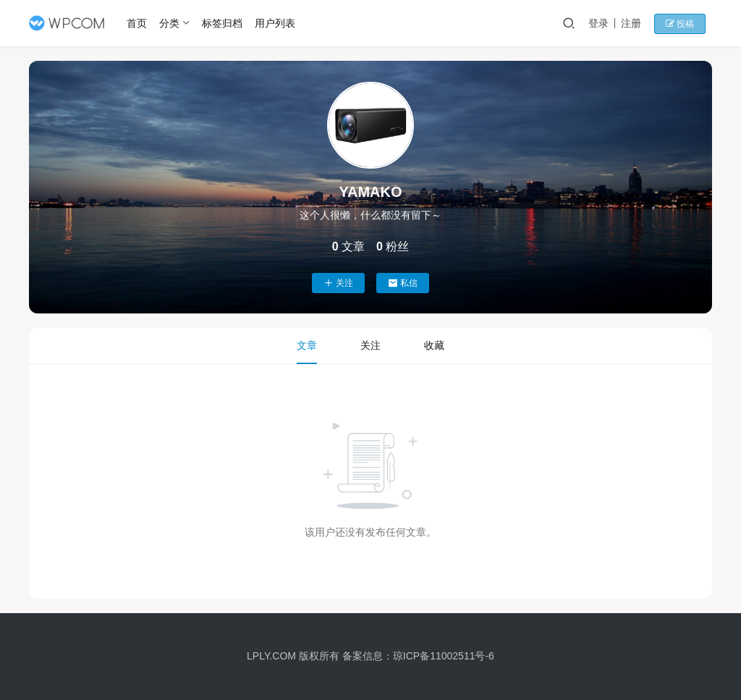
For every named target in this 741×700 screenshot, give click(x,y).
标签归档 (224, 23)
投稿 (686, 24)
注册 (639, 23)
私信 (403, 283)
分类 (172, 23)
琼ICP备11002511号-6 (444, 656)
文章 (307, 345)
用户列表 (277, 23)
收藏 (434, 345)
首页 (140, 23)
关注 (338, 283)
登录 (606, 23)
